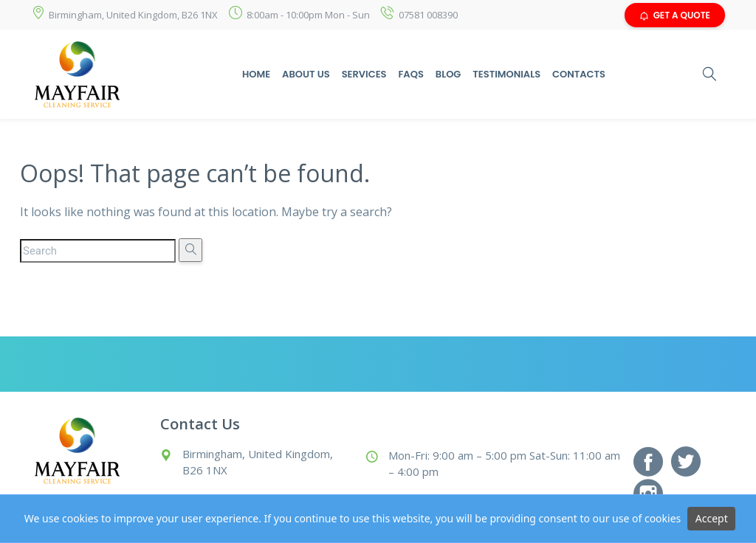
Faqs (410, 74)
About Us (306, 74)
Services (364, 74)
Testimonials (506, 74)
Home (256, 74)
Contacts (579, 74)
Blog (449, 74)
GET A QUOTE (675, 15)
